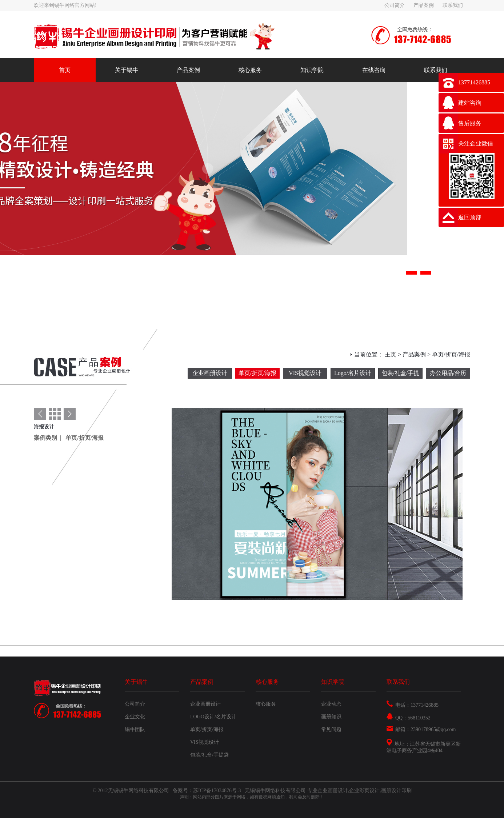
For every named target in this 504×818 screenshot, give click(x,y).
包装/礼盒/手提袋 (401, 374)
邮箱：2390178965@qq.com (421, 729)
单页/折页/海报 (258, 373)
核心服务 (250, 70)
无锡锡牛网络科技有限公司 (276, 791)
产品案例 (424, 5)
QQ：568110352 (409, 718)
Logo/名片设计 (353, 373)
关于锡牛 (127, 70)
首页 (65, 70)
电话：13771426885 (413, 705)
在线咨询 (374, 70)
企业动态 (331, 704)
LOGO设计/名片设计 (213, 717)
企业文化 (135, 717)
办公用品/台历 (448, 373)
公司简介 (395, 5)
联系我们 (453, 5)
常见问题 (331, 729)
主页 (391, 354)
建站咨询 (470, 103)
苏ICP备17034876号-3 (218, 791)
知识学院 (312, 70)
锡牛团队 (135, 729)
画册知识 (331, 717)
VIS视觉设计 (305, 373)
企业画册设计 (210, 373)
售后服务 (470, 123)
